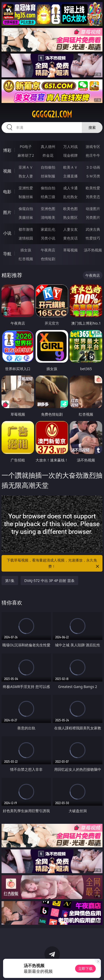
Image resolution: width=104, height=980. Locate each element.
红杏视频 (26, 259)
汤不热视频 (93, 250)
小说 (7, 233)
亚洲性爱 (26, 188)
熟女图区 (70, 217)
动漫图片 (93, 209)
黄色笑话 (70, 238)
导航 (7, 254)
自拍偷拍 (48, 167)
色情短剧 (48, 259)
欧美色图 (70, 209)
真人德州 (48, 147)
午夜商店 (48, 250)
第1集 (10, 581)
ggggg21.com (52, 114)
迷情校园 (26, 238)
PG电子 (26, 147)
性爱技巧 (93, 238)
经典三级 (48, 197)
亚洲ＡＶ (26, 167)
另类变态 (93, 197)
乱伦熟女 (70, 197)
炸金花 (48, 155)
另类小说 (48, 238)
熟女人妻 (26, 176)
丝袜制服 (48, 176)
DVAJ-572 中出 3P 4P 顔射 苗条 (49, 581)
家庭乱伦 (48, 229)
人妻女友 (70, 229)
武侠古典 (93, 229)
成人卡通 (70, 188)
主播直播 (70, 176)
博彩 (7, 150)
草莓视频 (70, 250)
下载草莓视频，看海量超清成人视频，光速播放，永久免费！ (53, 564)
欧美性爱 (93, 188)
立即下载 (85, 968)
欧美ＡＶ (70, 167)
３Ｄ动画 (93, 167)
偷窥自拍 (26, 209)
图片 (7, 212)
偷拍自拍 (48, 188)
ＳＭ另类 (93, 176)
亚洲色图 (48, 209)
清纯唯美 (48, 217)
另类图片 (93, 217)
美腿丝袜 (26, 217)
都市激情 (26, 229)
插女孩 (26, 250)
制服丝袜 (26, 197)
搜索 (92, 127)
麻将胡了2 (26, 155)
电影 (7, 192)
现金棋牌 (70, 155)
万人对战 (70, 147)
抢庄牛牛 (93, 155)
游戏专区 (93, 147)
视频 (7, 171)
